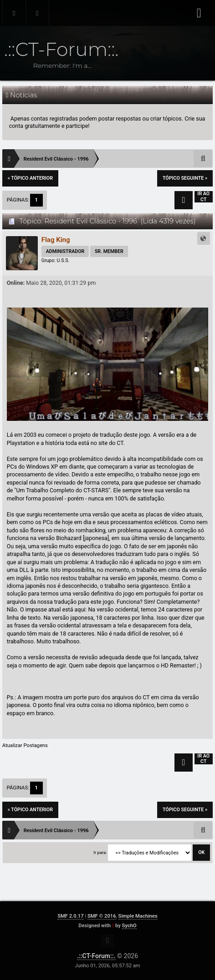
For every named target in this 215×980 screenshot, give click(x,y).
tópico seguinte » (185, 178)
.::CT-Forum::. (96, 956)
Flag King (56, 240)
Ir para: (100, 852)
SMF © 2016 (102, 916)
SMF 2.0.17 (70, 916)
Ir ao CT (203, 197)
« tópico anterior (30, 178)
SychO (129, 926)
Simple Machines (138, 916)
